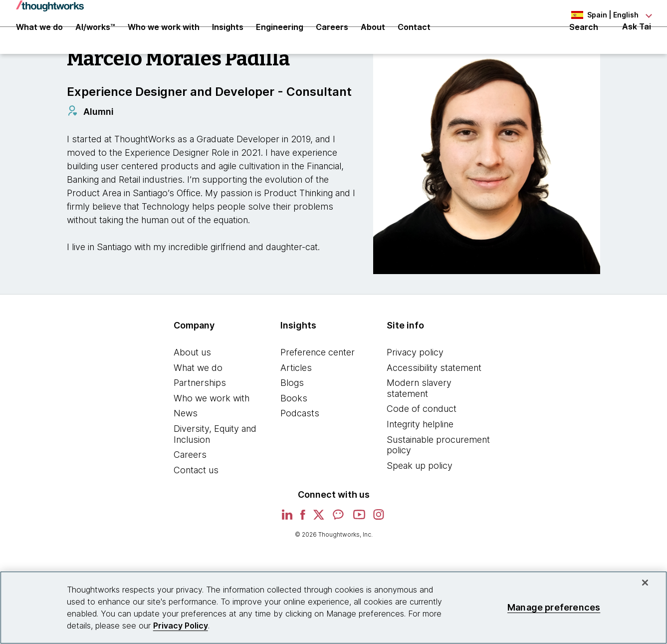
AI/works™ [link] (95, 41)
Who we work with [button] (164, 41)
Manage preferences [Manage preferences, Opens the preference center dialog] (554, 607)
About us (192, 385)
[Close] (645, 583)
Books (294, 431)
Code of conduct (422, 442)
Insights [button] (228, 41)
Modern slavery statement (419, 421)
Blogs (292, 416)
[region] (333, 608)
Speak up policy (420, 498)
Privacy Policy (181, 626)
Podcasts (300, 446)
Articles (296, 401)
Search (584, 41)
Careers (190, 487)
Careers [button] (332, 41)
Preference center (318, 385)
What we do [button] (39, 41)
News (186, 446)
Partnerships (200, 416)
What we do (198, 401)
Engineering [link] (280, 41)
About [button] (373, 41)
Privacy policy (415, 385)
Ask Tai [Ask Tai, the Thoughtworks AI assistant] (637, 41)
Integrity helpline (420, 457)
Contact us (196, 503)
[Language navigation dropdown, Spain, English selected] (596, 15)
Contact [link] (414, 41)
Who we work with (212, 431)
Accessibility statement (434, 401)
